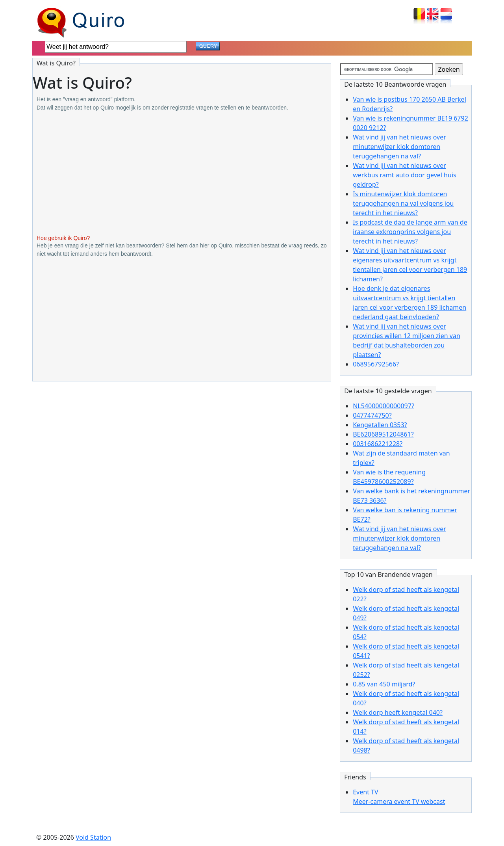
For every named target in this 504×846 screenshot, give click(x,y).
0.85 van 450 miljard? (384, 684)
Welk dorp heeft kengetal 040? (398, 712)
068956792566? (376, 364)
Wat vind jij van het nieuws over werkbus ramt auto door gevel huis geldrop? (404, 175)
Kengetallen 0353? (380, 425)
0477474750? (372, 415)
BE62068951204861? (383, 434)
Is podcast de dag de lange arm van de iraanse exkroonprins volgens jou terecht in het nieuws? (410, 232)
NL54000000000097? (384, 406)
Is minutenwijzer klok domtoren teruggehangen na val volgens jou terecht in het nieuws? (403, 203)
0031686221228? (378, 444)
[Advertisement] (182, 173)
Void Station (93, 837)
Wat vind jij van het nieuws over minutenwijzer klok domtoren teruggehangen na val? (399, 147)
